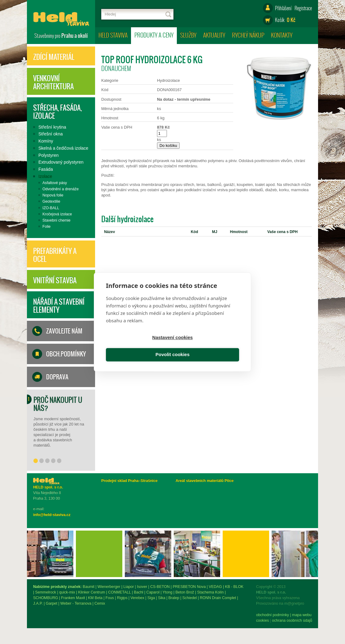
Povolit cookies (207, 346)
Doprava (57, 377)
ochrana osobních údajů (69, 620)
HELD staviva (113, 35)
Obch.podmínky (66, 354)
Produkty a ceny (154, 35)
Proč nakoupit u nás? (58, 404)
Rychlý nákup (248, 35)
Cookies (39, 620)
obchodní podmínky (50, 615)
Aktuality (214, 35)
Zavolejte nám (64, 331)
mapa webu (79, 615)
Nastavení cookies (138, 346)
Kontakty (282, 35)
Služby (188, 35)
